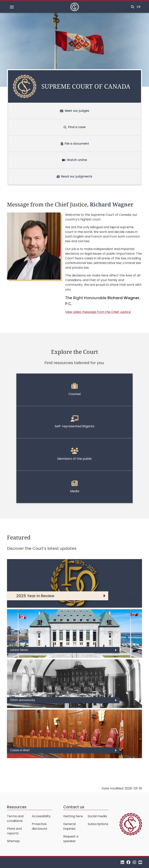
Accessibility (41, 816)
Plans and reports (14, 831)
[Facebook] (128, 862)
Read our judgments (74, 176)
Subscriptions (98, 824)
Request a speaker (71, 839)
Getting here (73, 816)
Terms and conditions (15, 819)
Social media (97, 816)
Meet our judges (75, 111)
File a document (75, 144)
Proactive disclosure (39, 826)
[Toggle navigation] (12, 7)
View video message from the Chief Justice (98, 312)
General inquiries (69, 826)
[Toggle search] (133, 7)
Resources (17, 807)
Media (75, 487)
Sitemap (13, 841)
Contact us (74, 807)
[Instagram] (134, 862)
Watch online (74, 160)
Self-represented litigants (74, 422)
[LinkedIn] (122, 862)
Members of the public (75, 454)
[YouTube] (140, 862)
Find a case (75, 127)
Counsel (75, 390)
